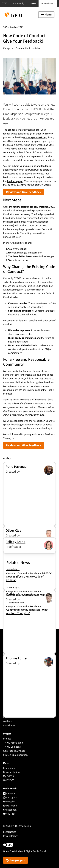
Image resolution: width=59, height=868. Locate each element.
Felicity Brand (15, 542)
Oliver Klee (13, 531)
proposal (13, 130)
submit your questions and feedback (31, 166)
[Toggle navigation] (46, 15)
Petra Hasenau (16, 467)
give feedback (20, 249)
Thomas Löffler (17, 658)
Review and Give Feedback (24, 192)
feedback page (15, 181)
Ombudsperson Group (35, 137)
